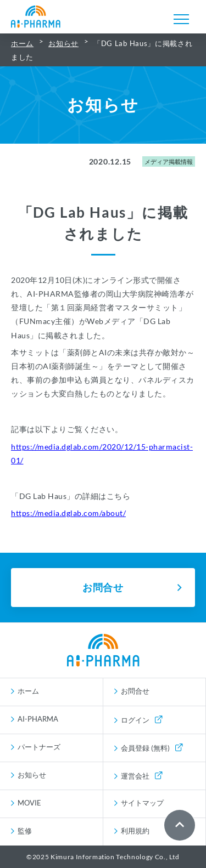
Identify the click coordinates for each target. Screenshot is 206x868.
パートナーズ (39, 747)
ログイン (141, 720)
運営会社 (141, 776)
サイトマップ (142, 803)
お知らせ (63, 43)
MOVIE (29, 803)
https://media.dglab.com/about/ (68, 513)
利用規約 (135, 831)
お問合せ (135, 691)
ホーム (22, 43)
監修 (25, 831)
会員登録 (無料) (152, 748)
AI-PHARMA (38, 719)
